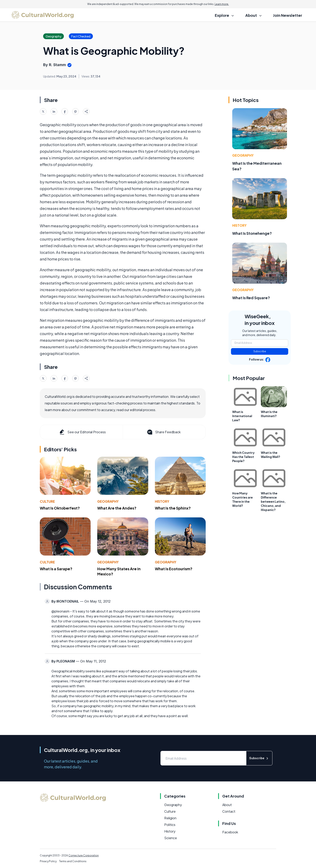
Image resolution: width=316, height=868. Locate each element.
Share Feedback (163, 432)
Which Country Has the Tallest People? (243, 457)
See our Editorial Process (82, 432)
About (227, 805)
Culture (47, 501)
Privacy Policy (48, 861)
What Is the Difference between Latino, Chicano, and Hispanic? (273, 501)
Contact (229, 811)
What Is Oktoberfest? (60, 508)
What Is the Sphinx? (173, 508)
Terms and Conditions (73, 861)
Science (171, 838)
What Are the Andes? (117, 508)
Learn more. (222, 4)
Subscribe (260, 351)
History (162, 501)
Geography (108, 501)
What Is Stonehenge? (252, 233)
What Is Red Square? (251, 298)
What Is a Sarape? (56, 569)
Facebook (230, 832)
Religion (170, 818)
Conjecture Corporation (84, 855)
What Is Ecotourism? (174, 569)
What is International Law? (242, 416)
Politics (170, 825)
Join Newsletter (288, 15)
